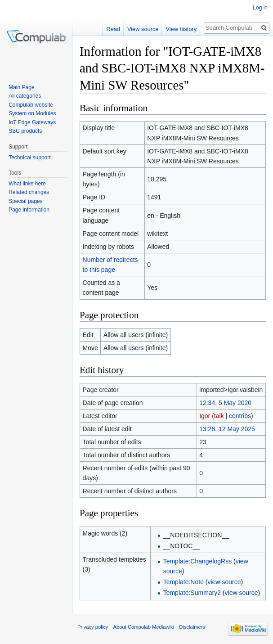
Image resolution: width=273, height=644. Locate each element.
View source (143, 29)
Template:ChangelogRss (198, 561)
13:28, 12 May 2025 (227, 429)
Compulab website (31, 105)
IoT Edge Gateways (32, 122)
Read (113, 29)
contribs (240, 416)
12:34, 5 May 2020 (225, 403)
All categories (25, 96)
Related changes (29, 192)
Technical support (29, 158)
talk (219, 416)
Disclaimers (192, 627)
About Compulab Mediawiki (144, 627)
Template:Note (183, 582)
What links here (27, 184)
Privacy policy (93, 627)
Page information (29, 210)
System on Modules (32, 113)
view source (224, 582)
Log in (260, 8)
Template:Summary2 (192, 593)
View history (181, 29)
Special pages (25, 201)
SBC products (25, 131)
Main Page (21, 87)
